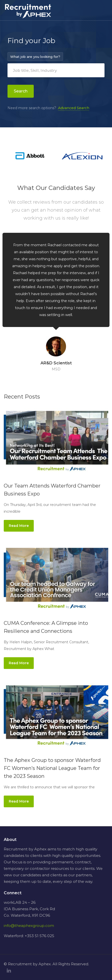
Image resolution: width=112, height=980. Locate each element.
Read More (19, 526)
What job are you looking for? (35, 57)
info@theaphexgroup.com (29, 926)
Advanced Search (74, 108)
